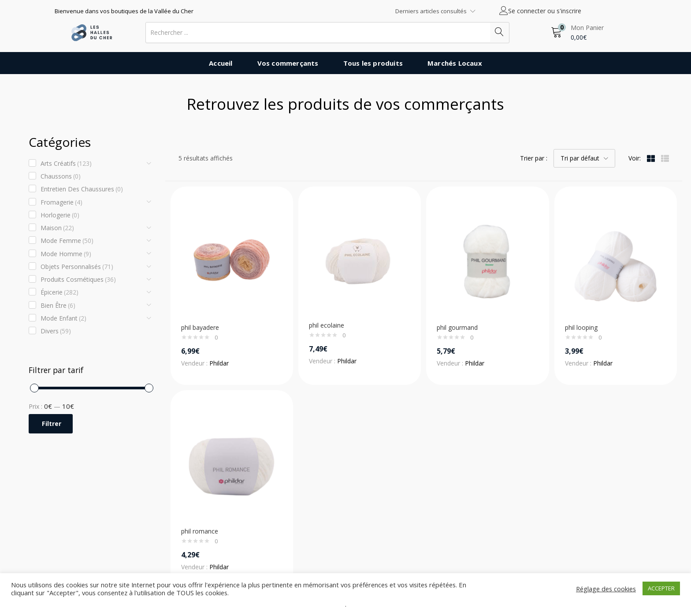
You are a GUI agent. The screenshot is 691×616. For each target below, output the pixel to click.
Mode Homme (66, 254)
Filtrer (52, 424)
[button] (577, 32)
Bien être (58, 306)
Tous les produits (373, 63)
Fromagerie (61, 202)
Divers (56, 331)
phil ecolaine (327, 325)
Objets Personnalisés (77, 267)
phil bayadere (200, 327)
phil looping (581, 327)
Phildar (219, 363)
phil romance (200, 531)
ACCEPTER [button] (661, 588)
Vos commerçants (288, 63)
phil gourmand (457, 327)
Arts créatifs (66, 164)
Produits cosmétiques (78, 280)
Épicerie (59, 292)
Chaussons (61, 176)
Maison (57, 228)
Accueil (221, 63)
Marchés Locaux (455, 63)
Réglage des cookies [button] (606, 589)
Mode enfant (63, 318)
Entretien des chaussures (82, 189)
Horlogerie (60, 215)
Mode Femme (67, 241)
